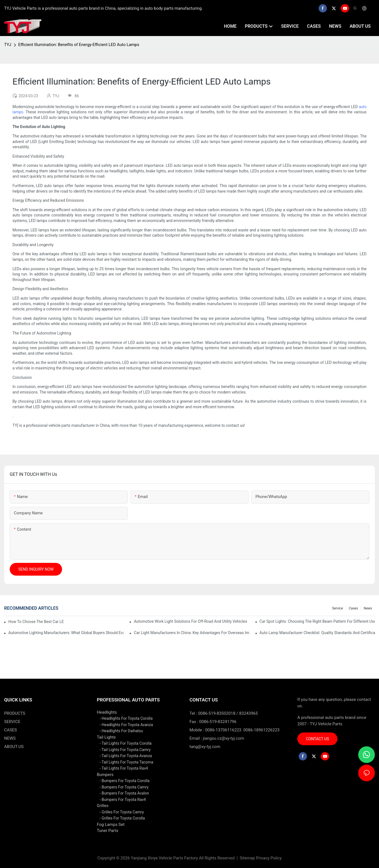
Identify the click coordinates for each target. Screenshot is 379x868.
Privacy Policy (269, 858)
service (338, 608)
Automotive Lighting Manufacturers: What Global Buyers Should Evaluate (66, 633)
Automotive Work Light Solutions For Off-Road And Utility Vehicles (190, 621)
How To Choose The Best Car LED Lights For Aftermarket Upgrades (36, 622)
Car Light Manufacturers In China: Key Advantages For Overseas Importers (191, 633)
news (368, 608)
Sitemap (247, 858)
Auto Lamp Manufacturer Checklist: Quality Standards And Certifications (317, 633)
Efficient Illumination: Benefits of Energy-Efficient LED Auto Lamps (79, 45)
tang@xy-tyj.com (205, 747)
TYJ (8, 45)
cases (353, 608)
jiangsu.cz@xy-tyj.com (223, 738)
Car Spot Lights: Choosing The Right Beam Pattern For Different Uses (317, 621)
